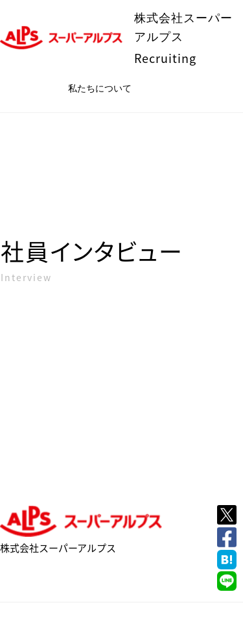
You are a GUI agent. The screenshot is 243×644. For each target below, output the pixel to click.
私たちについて (100, 88)
